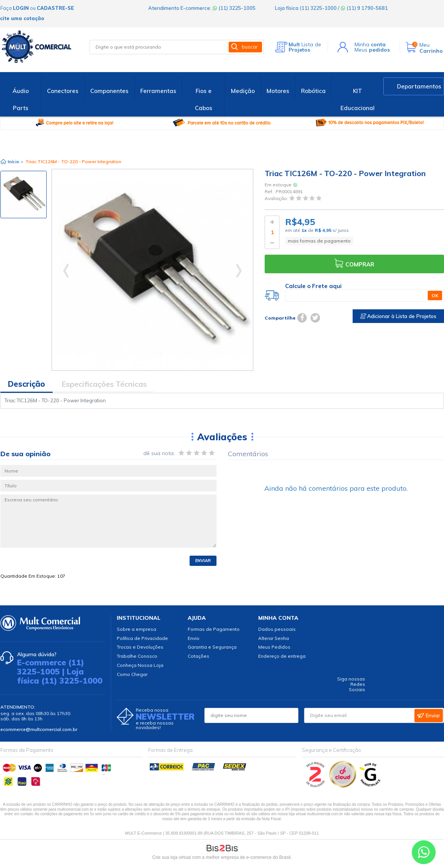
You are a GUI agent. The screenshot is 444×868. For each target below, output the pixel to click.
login (21, 8)
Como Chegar (132, 674)
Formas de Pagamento (214, 629)
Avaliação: (277, 199)
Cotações (198, 656)
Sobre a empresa (136, 629)
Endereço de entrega (282, 656)
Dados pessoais (277, 629)
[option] (24, 195)
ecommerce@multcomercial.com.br (39, 729)
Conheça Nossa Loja (140, 665)
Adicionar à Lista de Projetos (398, 316)
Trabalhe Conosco (137, 656)
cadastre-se (55, 8)
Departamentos (419, 86)
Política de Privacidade (142, 638)
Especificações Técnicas (104, 384)
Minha (370, 44)
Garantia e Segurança (212, 647)
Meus (372, 50)
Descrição (27, 384)
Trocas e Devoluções (140, 647)
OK (435, 295)
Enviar (203, 561)
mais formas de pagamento (319, 241)
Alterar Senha (274, 638)
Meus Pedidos (274, 647)
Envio (194, 638)
